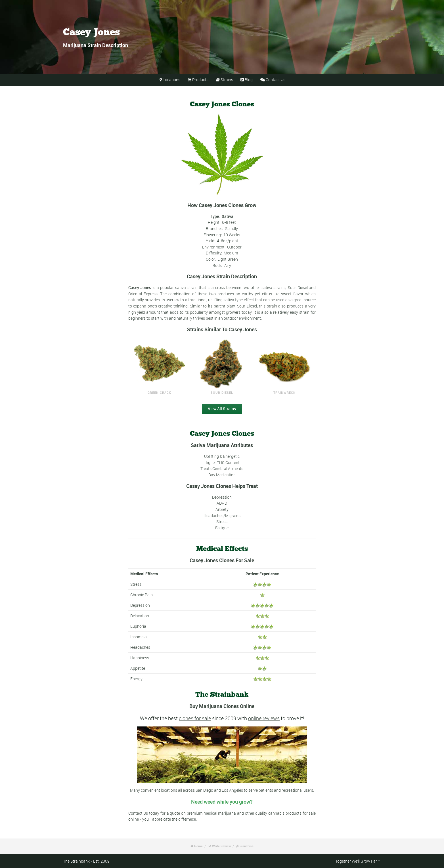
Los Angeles (232, 790)
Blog (249, 80)
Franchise (247, 846)
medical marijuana (220, 813)
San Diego (204, 790)
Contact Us (276, 80)
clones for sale (195, 718)
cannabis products (285, 813)
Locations (171, 80)
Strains (227, 80)
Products (200, 80)
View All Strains (222, 409)
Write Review (221, 846)
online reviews (264, 718)
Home (198, 846)
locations (169, 790)
